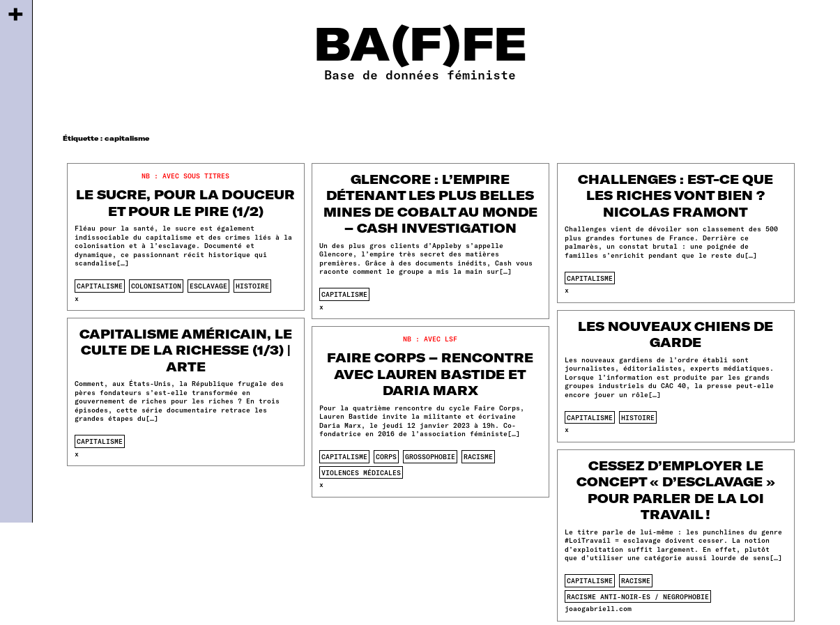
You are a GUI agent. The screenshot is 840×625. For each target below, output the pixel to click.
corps (386, 456)
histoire (252, 286)
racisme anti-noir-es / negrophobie (638, 596)
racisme (478, 456)
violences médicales (361, 472)
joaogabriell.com (598, 608)
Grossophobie (430, 456)
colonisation (156, 286)
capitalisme (100, 286)
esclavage (208, 286)
